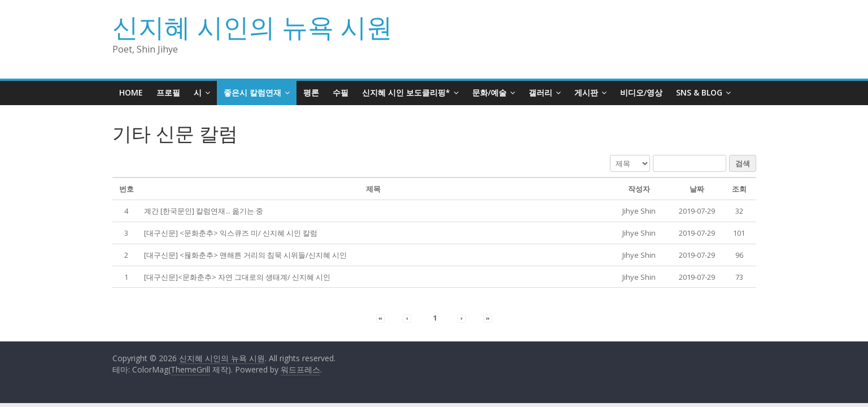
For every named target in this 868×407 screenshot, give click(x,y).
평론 (311, 92)
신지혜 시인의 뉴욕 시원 (252, 27)
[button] (639, 211)
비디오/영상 (641, 92)
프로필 (168, 92)
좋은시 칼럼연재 (252, 92)
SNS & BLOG (699, 92)
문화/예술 (489, 92)
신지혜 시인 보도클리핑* (406, 92)
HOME (131, 92)
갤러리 (540, 92)
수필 (341, 92)
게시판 (586, 92)
